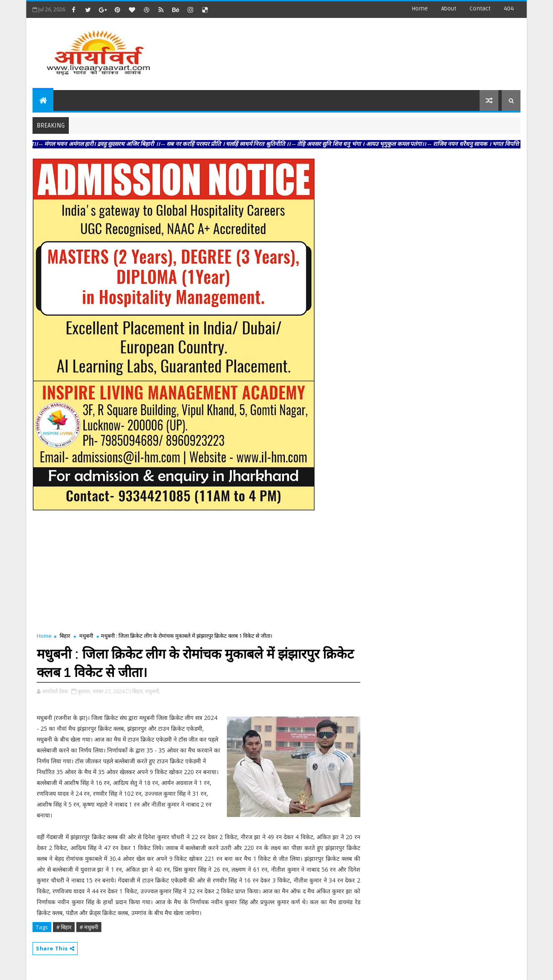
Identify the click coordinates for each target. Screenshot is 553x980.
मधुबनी (86, 636)
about (449, 9)
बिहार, (138, 691)
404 (509, 9)
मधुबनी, (153, 691)
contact (480, 9)
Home (420, 9)
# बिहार (64, 927)
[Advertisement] (368, 50)
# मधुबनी (89, 927)
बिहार (65, 636)
